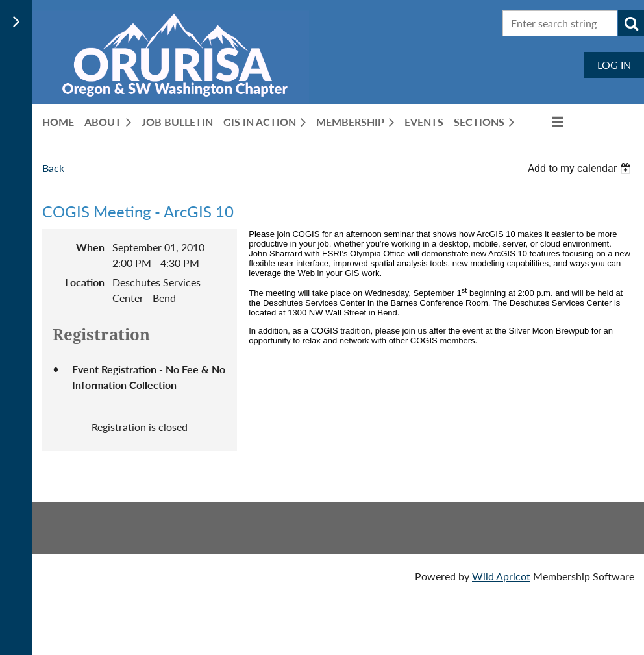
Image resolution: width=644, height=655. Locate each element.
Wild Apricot (501, 576)
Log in (614, 65)
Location (85, 282)
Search (631, 23)
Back (53, 168)
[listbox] (581, 168)
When (90, 247)
